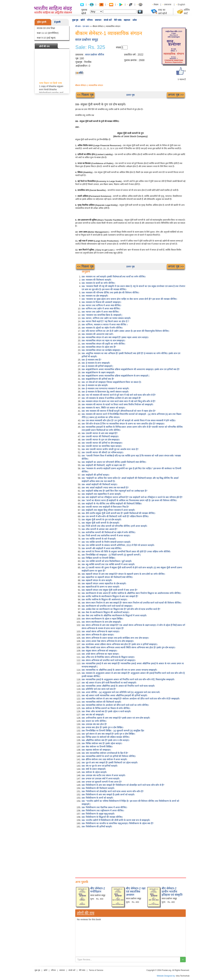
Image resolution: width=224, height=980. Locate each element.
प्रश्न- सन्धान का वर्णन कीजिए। (94, 721)
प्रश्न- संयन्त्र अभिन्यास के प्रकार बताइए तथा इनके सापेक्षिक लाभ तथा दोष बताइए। (115, 638)
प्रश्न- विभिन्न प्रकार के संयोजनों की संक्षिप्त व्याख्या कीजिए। (106, 737)
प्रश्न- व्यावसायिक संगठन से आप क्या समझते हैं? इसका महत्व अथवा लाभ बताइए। (115, 337)
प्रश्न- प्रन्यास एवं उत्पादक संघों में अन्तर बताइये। (101, 779)
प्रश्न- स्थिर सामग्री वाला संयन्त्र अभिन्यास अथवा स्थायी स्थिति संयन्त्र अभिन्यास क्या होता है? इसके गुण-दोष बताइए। (128, 647)
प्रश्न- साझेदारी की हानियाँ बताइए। (96, 475)
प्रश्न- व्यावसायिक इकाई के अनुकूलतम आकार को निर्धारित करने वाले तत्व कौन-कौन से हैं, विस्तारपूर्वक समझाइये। (128, 679)
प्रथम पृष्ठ (130, 95)
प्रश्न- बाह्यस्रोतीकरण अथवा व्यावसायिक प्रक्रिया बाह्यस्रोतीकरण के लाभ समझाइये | (115, 376)
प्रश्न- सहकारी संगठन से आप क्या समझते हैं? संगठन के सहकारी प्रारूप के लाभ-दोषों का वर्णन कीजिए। (123, 574)
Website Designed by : (166, 976)
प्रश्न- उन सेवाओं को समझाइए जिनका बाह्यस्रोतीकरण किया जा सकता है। (112, 382)
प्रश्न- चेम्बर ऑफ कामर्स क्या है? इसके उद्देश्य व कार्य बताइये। (106, 711)
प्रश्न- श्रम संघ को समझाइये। (93, 715)
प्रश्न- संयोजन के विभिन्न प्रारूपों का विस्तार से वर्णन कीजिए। (106, 708)
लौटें (81, 73)
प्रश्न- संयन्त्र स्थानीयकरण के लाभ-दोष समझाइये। (101, 622)
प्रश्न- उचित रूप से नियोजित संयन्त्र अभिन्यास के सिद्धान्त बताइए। (108, 657)
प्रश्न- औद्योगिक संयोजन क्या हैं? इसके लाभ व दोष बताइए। (106, 740)
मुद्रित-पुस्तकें (42, 22)
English (181, 4)
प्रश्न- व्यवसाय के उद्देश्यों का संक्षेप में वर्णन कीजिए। (102, 328)
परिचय (90, 20)
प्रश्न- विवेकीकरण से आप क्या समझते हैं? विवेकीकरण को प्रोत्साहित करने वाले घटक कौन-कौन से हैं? (123, 785)
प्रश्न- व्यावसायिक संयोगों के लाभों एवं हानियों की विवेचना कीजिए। (109, 756)
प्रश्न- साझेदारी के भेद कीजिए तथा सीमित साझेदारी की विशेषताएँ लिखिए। (112, 504)
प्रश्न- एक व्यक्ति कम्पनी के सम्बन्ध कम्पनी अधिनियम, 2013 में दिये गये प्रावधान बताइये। (118, 545)
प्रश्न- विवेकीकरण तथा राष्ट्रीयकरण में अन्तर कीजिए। (103, 811)
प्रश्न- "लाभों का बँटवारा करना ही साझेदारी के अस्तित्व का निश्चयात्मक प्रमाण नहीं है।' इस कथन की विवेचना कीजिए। (129, 500)
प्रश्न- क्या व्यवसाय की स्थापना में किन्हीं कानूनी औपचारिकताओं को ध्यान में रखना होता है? (119, 411)
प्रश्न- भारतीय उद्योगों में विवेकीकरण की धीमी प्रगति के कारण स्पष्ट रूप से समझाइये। (116, 820)
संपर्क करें (108, 20)
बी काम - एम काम (82, 26)
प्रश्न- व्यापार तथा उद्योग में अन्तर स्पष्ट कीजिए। (100, 312)
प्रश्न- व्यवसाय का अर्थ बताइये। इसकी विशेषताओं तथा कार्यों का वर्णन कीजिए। (114, 277)
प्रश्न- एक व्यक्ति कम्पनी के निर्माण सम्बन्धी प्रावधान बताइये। (106, 542)
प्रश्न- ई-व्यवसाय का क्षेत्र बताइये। (95, 385)
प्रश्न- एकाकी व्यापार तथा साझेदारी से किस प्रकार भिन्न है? (105, 507)
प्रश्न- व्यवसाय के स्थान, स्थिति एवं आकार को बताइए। (104, 408)
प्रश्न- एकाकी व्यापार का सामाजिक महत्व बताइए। (102, 446)
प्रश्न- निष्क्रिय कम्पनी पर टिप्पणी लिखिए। (98, 558)
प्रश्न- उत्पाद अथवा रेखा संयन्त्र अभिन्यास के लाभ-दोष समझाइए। (108, 641)
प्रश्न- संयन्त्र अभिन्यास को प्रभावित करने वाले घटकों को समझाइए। (109, 660)
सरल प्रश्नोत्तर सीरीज (95, 55)
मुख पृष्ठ (75, 20)
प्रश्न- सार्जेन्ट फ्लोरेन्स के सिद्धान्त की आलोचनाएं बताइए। (105, 600)
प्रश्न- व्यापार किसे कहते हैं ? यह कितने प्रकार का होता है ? (105, 321)
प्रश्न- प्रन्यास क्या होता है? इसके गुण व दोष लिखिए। (103, 727)
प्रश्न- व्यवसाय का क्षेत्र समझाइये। (95, 296)
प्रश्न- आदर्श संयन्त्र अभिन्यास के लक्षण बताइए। (101, 631)
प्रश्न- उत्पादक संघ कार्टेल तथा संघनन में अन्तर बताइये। (104, 775)
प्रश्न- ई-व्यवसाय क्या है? (92, 360)
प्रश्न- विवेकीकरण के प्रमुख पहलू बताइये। (98, 814)
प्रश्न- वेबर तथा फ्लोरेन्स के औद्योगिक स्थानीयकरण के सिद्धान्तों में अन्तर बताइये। (114, 615)
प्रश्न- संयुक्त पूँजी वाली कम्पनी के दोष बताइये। (101, 523)
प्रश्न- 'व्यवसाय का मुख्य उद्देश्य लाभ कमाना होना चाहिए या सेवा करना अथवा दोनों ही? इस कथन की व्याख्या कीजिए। (129, 299)
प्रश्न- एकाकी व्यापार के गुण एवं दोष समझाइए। (101, 440)
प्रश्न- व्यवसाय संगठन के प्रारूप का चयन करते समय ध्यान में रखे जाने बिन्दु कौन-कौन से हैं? (119, 401)
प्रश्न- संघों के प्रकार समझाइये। (94, 769)
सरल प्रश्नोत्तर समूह (87, 40)
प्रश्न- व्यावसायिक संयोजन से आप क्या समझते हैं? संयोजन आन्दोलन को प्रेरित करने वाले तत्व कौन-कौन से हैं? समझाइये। (131, 699)
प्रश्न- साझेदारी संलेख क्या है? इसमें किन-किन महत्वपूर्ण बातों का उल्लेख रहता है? (115, 491)
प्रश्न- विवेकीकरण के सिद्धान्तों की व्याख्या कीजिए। (102, 817)
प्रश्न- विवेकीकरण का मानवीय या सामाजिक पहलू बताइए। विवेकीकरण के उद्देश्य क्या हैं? (118, 823)
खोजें (83, 20)
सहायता (127, 20)
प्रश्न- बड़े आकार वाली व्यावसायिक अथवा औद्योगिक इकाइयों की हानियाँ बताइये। (115, 695)
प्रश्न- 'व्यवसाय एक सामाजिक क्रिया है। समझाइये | (102, 315)
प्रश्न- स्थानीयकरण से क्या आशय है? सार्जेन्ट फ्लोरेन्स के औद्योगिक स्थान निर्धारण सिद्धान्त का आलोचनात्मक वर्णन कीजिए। (131, 593)
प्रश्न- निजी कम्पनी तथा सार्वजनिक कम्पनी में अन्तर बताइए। (106, 536)
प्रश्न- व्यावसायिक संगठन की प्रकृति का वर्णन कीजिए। (104, 344)
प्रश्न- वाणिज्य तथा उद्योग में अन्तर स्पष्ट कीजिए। (101, 309)
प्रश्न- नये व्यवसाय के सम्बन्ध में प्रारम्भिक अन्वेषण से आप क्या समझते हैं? (111, 398)
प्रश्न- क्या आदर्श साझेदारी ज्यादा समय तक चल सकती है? (105, 488)
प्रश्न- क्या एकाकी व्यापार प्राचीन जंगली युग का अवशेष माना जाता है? (110, 449)
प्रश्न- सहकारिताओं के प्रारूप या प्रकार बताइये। (101, 587)
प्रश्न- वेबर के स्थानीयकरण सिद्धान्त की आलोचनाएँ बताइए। (106, 612)
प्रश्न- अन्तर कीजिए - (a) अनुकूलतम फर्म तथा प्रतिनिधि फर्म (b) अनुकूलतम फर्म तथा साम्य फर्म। (121, 692)
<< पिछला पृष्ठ (85, 95)
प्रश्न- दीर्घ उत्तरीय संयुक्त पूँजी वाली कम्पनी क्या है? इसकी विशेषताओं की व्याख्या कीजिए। (118, 513)
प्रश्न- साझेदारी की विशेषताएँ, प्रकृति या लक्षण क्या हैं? (104, 465)
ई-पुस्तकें (57, 22)
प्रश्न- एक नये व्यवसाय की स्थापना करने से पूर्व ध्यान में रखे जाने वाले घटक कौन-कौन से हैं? (119, 395)
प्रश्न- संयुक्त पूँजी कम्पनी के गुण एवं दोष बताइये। (102, 520)
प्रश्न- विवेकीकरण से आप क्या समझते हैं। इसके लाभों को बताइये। (108, 795)
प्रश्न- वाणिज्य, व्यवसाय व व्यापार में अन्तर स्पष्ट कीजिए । (105, 325)
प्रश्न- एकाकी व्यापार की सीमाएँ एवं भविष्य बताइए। (103, 452)
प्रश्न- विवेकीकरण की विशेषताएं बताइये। (98, 788)
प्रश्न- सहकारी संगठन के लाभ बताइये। (97, 580)
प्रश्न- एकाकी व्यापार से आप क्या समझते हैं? (100, 433)
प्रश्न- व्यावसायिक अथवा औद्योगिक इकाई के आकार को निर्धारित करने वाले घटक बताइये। (118, 686)
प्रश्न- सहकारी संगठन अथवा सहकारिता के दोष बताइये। (104, 584)
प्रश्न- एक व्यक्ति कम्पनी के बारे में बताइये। (99, 539)
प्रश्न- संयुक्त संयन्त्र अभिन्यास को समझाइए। (99, 651)
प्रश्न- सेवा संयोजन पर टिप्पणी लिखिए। (97, 747)
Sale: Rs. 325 (90, 47)
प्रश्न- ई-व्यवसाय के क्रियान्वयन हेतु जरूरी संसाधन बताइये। (105, 392)
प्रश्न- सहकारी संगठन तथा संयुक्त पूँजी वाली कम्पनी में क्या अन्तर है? (110, 590)
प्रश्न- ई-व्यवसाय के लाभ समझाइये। (96, 363)
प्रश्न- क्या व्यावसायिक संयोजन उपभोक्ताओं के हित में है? (105, 753)
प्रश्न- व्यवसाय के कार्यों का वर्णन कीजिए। (98, 283)
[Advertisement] (130, 852)
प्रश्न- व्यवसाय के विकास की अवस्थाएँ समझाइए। (101, 302)
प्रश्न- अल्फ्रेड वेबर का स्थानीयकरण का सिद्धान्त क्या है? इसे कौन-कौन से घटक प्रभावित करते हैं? (121, 609)
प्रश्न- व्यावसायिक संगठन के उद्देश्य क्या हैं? (99, 347)
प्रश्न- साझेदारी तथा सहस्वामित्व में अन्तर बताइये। (101, 494)
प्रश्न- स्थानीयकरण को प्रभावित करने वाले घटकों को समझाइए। (107, 606)
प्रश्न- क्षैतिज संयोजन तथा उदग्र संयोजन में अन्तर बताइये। (104, 759)
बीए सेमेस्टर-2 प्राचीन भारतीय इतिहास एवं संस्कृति (172, 892)
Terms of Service (96, 970)
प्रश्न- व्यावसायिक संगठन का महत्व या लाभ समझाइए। (104, 341)
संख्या (119, 47)
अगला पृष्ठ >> (176, 95)
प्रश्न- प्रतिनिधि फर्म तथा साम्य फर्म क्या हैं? (99, 689)
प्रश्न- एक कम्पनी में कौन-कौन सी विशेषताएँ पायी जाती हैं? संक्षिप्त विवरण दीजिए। (115, 516)
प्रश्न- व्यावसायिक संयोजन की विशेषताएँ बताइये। (101, 702)
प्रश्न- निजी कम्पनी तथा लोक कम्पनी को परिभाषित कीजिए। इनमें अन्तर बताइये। (114, 526)
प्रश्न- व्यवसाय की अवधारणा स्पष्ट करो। (98, 334)
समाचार (98, 20)
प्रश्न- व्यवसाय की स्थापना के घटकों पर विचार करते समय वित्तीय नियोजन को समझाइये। (117, 404)
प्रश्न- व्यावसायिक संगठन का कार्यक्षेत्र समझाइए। (101, 350)
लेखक (156, 4)
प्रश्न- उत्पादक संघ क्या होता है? (94, 724)
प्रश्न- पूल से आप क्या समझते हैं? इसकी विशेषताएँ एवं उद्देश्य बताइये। (110, 763)
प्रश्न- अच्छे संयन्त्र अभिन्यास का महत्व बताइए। (100, 654)
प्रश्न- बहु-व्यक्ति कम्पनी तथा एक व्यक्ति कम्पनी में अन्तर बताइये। (108, 564)
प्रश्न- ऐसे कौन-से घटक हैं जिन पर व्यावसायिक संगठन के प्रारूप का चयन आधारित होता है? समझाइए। (123, 424)
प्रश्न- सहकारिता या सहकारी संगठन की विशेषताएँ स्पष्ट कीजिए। (107, 577)
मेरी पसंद (118, 20)
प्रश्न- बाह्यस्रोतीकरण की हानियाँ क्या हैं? (98, 379)
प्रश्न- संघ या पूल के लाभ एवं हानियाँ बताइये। (100, 766)
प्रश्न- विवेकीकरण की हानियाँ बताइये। (97, 827)
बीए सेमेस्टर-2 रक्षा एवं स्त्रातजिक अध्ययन (136, 892)
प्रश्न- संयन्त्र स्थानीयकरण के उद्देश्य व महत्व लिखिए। (103, 619)
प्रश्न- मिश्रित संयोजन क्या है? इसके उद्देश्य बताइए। (102, 743)
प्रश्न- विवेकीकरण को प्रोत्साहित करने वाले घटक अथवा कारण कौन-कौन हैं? (113, 791)
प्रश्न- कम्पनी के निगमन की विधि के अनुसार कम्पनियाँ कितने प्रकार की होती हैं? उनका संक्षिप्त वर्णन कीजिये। (126, 552)
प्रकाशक (168, 4)
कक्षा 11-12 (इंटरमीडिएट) (48, 33)
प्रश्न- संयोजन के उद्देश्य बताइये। (94, 772)
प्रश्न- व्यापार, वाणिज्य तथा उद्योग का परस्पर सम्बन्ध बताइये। (106, 318)
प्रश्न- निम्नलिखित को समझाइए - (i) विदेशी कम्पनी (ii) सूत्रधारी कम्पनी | (111, 555)
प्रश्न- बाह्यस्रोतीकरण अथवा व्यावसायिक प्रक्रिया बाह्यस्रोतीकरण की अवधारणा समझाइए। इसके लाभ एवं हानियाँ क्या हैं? (131, 369)
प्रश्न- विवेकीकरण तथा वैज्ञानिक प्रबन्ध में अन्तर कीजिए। (104, 807)
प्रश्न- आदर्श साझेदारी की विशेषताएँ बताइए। (100, 484)
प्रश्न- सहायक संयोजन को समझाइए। (96, 750)
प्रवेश (135, 20)
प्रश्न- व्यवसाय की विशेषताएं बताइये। (96, 280)
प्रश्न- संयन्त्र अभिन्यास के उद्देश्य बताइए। (98, 635)
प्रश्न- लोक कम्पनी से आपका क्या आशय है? (100, 529)
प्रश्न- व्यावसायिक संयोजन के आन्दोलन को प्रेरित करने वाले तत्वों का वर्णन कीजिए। (115, 705)
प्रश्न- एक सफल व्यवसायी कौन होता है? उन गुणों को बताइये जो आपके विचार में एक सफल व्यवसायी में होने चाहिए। (129, 420)
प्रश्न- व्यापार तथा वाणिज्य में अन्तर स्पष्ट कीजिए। (102, 305)
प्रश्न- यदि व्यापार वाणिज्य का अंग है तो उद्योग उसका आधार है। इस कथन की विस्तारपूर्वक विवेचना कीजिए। (126, 331)
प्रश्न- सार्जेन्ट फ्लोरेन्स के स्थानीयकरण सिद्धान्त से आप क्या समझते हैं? (110, 596)
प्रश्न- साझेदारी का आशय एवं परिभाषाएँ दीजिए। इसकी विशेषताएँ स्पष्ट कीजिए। (114, 462)
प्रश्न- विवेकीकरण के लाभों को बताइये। (97, 798)
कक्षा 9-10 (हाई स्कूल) (46, 38)
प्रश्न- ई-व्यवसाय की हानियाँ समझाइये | (97, 366)
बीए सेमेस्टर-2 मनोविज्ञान (98, 890)
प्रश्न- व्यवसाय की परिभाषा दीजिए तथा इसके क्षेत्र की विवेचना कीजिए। (110, 293)
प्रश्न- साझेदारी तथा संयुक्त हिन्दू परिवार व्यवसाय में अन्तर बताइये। (108, 510)
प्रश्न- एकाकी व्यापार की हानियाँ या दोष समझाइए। (102, 443)
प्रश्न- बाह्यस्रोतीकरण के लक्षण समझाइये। (98, 372)
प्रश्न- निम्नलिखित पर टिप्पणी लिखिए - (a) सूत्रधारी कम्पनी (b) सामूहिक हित (113, 731)
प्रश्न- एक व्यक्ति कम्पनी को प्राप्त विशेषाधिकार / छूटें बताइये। (107, 561)
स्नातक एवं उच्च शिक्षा (46, 28)
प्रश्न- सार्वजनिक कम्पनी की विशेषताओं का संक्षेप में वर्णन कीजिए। (109, 532)
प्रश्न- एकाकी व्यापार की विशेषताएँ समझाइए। (100, 436)
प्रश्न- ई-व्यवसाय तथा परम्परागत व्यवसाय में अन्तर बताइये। (105, 388)
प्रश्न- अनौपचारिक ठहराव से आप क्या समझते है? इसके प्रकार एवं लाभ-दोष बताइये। (116, 718)
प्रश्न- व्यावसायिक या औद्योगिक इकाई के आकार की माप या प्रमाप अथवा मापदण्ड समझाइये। (119, 670)
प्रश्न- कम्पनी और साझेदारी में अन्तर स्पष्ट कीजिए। (102, 548)
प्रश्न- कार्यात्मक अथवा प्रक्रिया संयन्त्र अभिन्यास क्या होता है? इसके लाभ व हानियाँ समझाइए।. (120, 644)
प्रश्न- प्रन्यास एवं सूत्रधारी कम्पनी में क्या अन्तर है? (102, 782)
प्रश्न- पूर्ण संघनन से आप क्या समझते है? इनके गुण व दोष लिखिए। (108, 734)
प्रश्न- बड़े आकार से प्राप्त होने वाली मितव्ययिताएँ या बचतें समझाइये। (109, 683)
